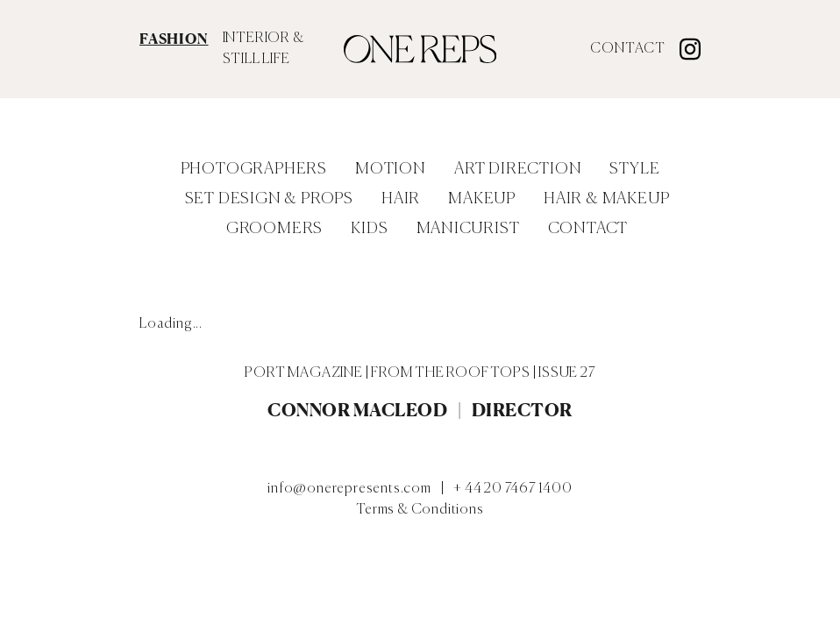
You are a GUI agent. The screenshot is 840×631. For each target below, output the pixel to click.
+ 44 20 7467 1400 (513, 489)
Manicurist (468, 229)
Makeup (482, 199)
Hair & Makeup (606, 199)
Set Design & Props (269, 199)
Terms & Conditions (420, 510)
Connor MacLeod (357, 410)
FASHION (174, 39)
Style (634, 169)
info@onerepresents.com (349, 489)
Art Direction (518, 169)
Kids (369, 229)
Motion (391, 169)
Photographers (254, 169)
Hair (401, 199)
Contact (628, 49)
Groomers (274, 229)
